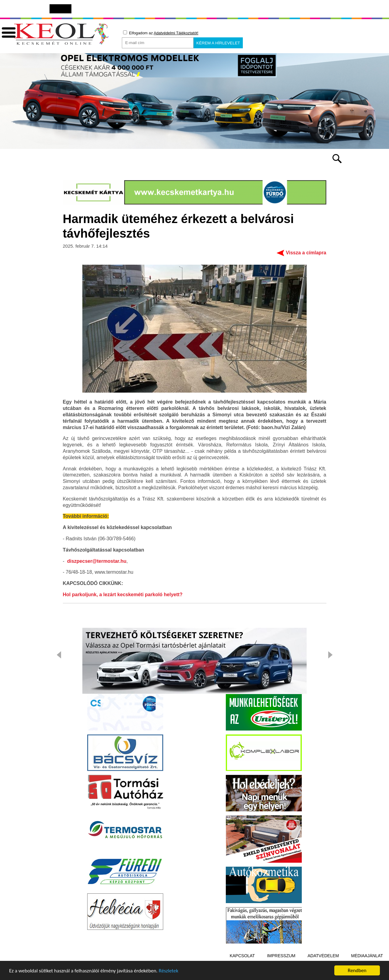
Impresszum (281, 957)
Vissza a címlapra (306, 254)
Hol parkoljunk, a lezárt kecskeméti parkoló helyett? (123, 595)
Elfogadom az (161, 33)
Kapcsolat (242, 957)
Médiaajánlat (367, 957)
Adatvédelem (323, 957)
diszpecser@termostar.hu (97, 562)
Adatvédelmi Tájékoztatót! (176, 33)
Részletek (169, 971)
